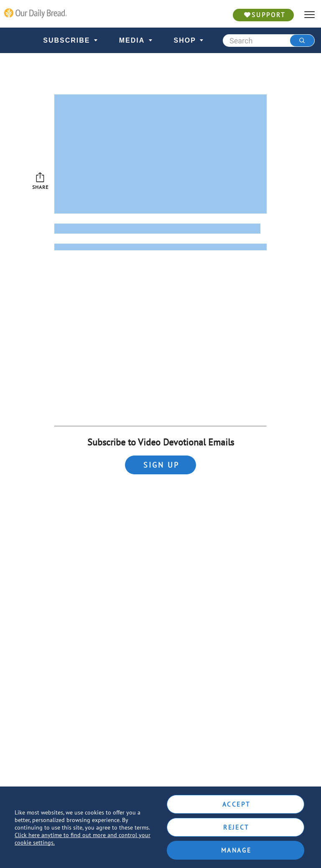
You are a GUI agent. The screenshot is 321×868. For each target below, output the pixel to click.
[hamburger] (310, 15)
